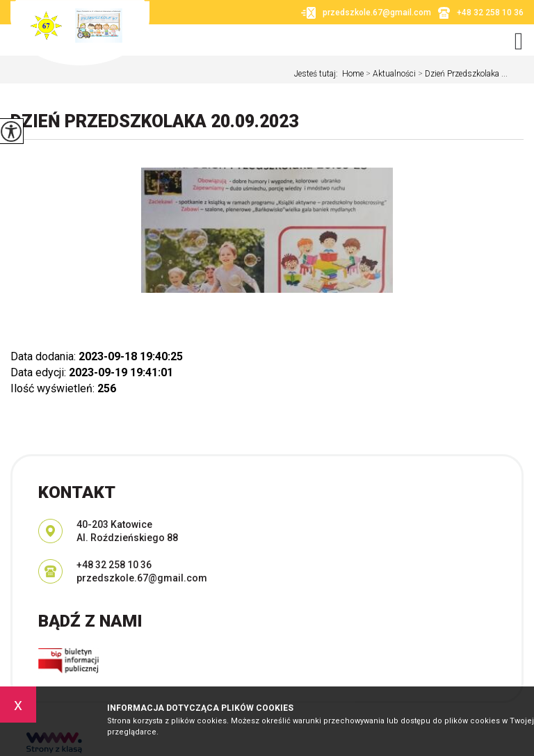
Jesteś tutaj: (318, 74)
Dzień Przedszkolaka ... (462, 74)
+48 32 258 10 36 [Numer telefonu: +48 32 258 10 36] (114, 565)
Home (353, 74)
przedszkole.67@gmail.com (366, 13)
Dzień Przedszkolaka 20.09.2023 (154, 121)
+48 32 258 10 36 (481, 13)
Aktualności (390, 74)
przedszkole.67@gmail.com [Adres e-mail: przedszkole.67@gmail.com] (142, 578)
